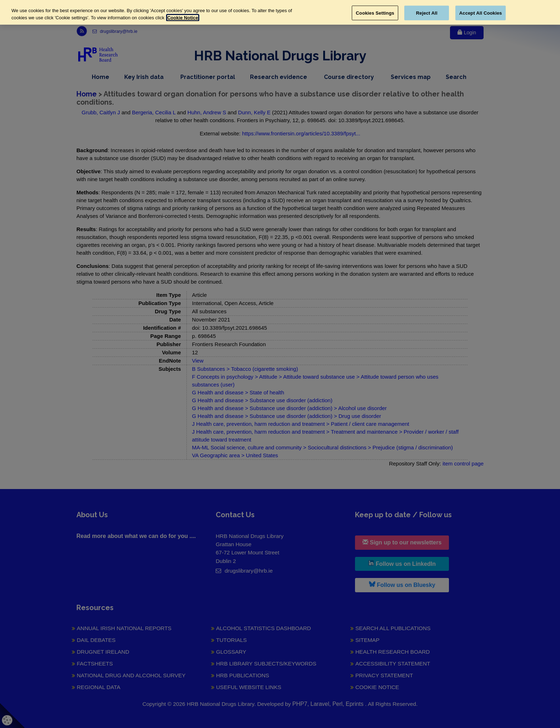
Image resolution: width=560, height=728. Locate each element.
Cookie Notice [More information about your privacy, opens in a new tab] (183, 18)
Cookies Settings (375, 13)
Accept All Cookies (481, 13)
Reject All (427, 13)
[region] (280, 12)
